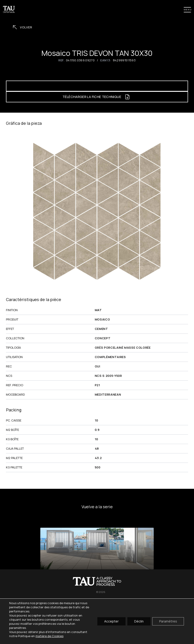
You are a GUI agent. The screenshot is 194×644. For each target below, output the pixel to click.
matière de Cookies (49, 636)
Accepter (111, 621)
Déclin (139, 621)
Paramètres (168, 621)
